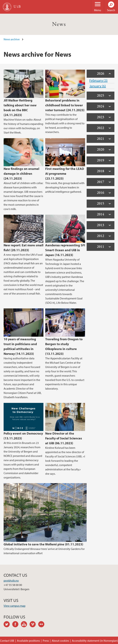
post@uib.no (11, 580)
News (59, 24)
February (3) (98, 80)
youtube (25, 625)
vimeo (34, 625)
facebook (17, 625)
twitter (8, 625)
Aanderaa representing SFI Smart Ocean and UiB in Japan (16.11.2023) (65, 250)
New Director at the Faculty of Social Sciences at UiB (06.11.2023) (64, 438)
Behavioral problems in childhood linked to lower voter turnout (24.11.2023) (65, 105)
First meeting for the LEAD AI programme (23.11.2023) (65, 174)
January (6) (98, 86)
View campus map (15, 606)
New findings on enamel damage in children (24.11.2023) (21, 174)
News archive (12, 39)
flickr (43, 625)
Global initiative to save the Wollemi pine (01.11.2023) (43, 544)
